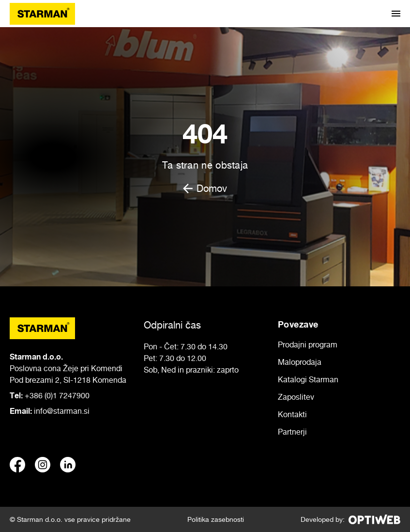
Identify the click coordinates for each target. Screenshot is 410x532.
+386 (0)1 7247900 (57, 395)
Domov (205, 188)
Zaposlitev (296, 397)
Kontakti (292, 414)
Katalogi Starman (308, 379)
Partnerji (292, 432)
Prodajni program (308, 344)
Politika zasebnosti (216, 519)
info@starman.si (62, 411)
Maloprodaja (300, 362)
